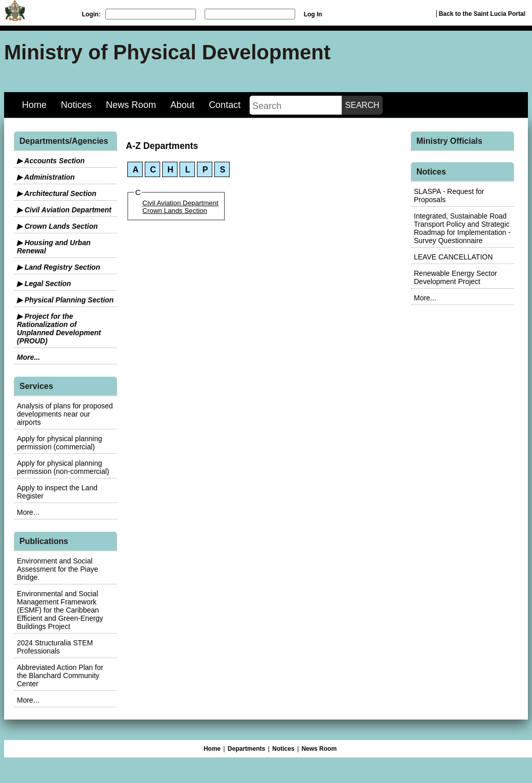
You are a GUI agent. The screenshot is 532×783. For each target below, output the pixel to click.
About (182, 105)
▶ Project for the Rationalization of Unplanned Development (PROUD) (59, 329)
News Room (131, 105)
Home (34, 105)
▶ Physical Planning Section (65, 300)
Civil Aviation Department (180, 203)
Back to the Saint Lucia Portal (482, 14)
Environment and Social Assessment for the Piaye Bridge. (58, 569)
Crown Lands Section (175, 211)
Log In (313, 14)
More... (28, 357)
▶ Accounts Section (51, 161)
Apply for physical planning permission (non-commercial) (63, 467)
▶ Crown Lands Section (57, 226)
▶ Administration (46, 177)
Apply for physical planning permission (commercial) (60, 443)
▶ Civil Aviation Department (64, 210)
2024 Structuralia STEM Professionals (55, 647)
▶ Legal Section (44, 284)
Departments (246, 749)
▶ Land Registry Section (59, 267)
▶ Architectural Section (57, 193)
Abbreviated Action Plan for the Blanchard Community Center (60, 676)
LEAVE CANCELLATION (453, 257)
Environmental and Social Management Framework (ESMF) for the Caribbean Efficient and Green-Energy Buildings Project (60, 610)
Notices (76, 105)
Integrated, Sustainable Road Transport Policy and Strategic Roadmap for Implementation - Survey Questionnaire (462, 228)
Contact (225, 105)
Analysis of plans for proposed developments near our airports (65, 414)
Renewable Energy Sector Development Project (456, 277)
